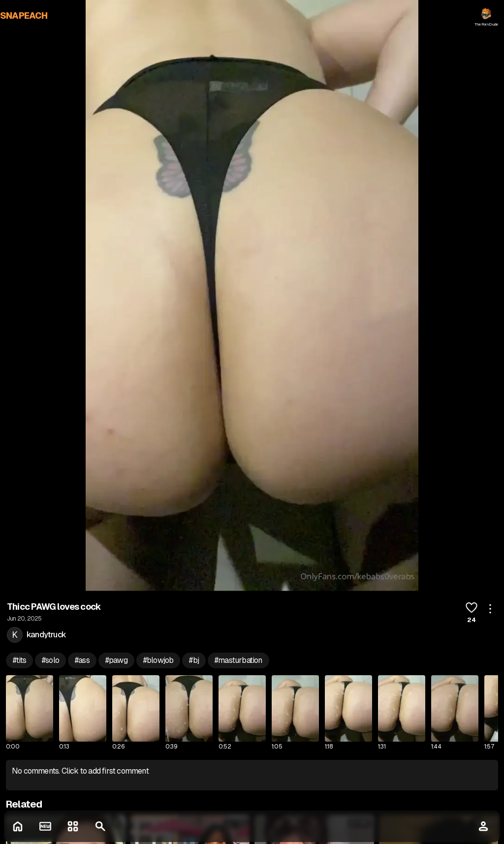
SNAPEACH (24, 16)
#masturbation (238, 660)
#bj (194, 660)
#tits (19, 660)
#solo (50, 660)
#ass (82, 660)
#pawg (116, 660)
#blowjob (158, 660)
